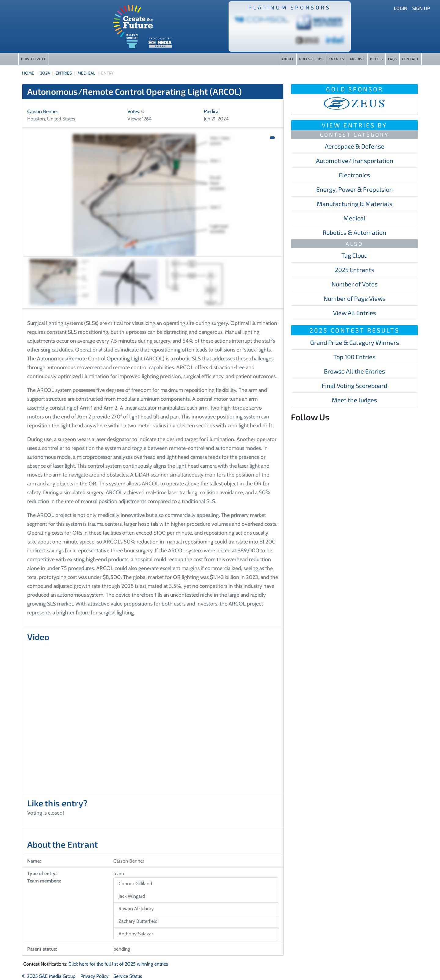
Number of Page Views (355, 298)
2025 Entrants (355, 270)
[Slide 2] (127, 282)
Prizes (376, 59)
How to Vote (34, 59)
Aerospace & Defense (355, 146)
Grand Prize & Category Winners (355, 342)
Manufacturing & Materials (355, 204)
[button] (272, 138)
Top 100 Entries (354, 357)
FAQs (392, 59)
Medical (354, 218)
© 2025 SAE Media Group (49, 976)
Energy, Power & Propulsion (355, 189)
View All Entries (355, 313)
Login (401, 8)
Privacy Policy (94, 976)
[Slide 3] (195, 282)
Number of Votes (355, 284)
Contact (411, 59)
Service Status (128, 976)
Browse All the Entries (354, 371)
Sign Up (421, 8)
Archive (357, 59)
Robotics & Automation (354, 232)
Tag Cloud (354, 255)
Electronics (354, 175)
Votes (133, 111)
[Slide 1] (60, 282)
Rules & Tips (311, 59)
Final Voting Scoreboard (354, 385)
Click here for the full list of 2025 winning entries (118, 964)
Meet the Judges (354, 400)
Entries (337, 59)
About (288, 59)
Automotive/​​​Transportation (355, 160)
